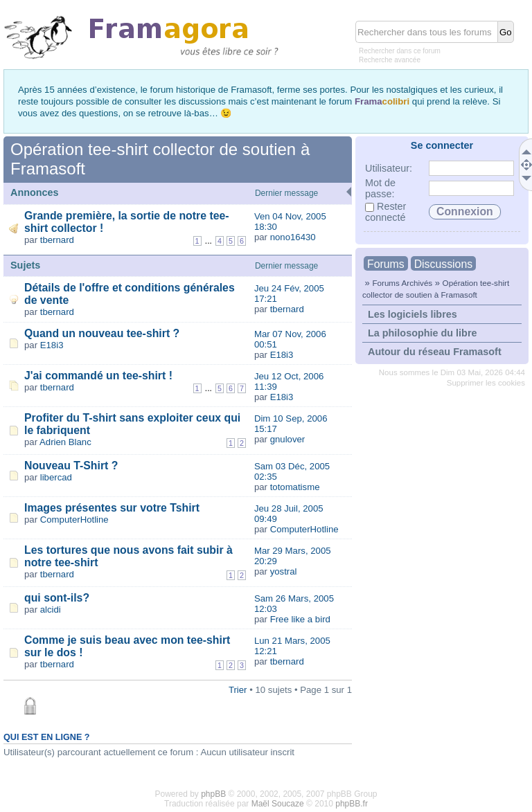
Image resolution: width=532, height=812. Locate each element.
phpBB (213, 794)
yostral (284, 571)
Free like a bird (300, 619)
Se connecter (442, 145)
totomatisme (295, 487)
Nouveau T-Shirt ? (71, 466)
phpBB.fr (352, 804)
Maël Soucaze (278, 804)
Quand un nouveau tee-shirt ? (102, 333)
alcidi (51, 610)
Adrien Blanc (65, 442)
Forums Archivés (402, 283)
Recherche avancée (390, 60)
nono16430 (293, 237)
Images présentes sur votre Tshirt (112, 508)
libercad (56, 477)
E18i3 (52, 345)
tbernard (57, 240)
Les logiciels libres (413, 314)
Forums (386, 264)
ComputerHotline (74, 520)
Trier (238, 690)
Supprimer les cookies (486, 383)
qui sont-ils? (57, 598)
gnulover (288, 439)
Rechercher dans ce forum (400, 51)
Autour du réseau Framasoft (435, 352)
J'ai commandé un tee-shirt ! (98, 376)
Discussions (443, 264)
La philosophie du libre (423, 333)
